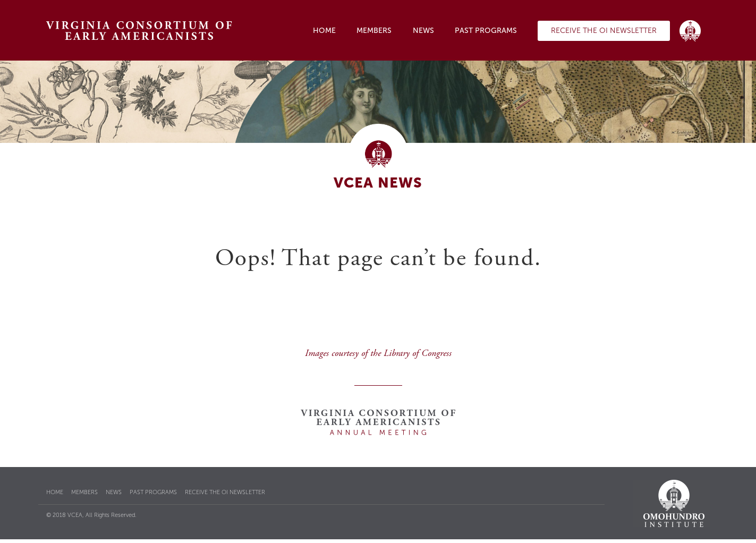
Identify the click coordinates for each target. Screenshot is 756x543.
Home (324, 31)
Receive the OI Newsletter (604, 31)
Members (374, 31)
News (423, 31)
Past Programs (486, 31)
